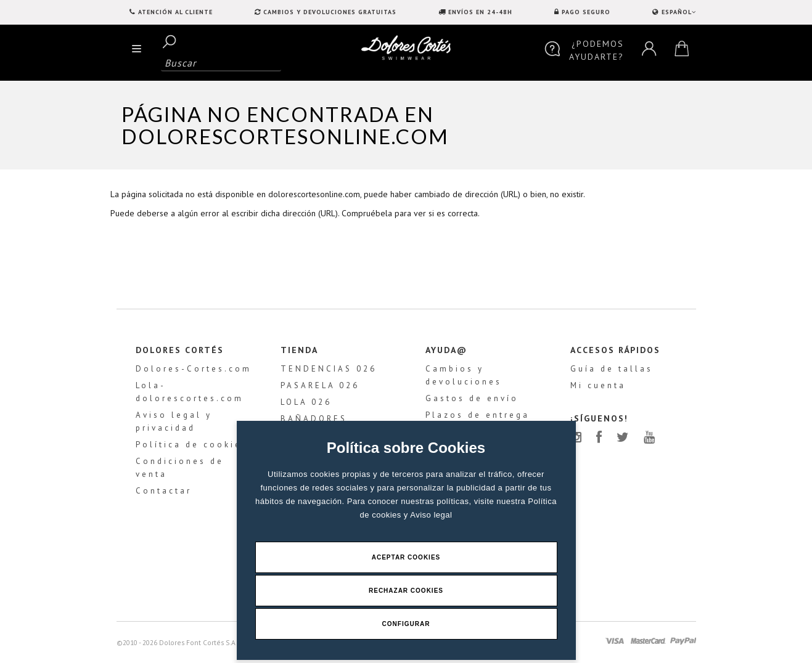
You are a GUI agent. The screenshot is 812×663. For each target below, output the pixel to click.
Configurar (406, 624)
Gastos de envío (472, 399)
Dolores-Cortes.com (194, 369)
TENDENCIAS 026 (329, 369)
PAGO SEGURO (586, 12)
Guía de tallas (612, 369)
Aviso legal (431, 515)
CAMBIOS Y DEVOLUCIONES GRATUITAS (330, 12)
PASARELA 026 (320, 386)
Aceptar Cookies (406, 557)
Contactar (164, 491)
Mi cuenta (598, 386)
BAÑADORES (314, 419)
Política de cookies (192, 445)
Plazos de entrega (478, 416)
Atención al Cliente (175, 12)
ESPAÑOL (678, 12)
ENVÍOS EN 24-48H (480, 12)
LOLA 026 (306, 403)
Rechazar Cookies (406, 591)
